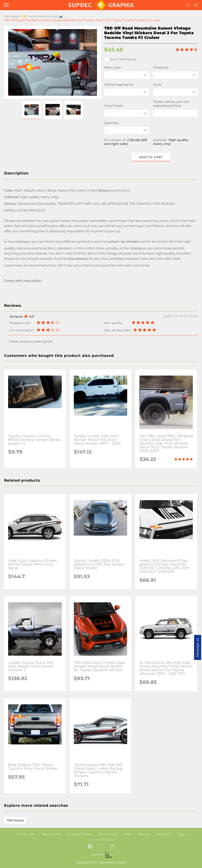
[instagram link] (112, 847)
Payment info (51, 834)
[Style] (176, 92)
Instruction (164, 834)
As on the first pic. (121, 59)
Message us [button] (198, 647)
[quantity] (127, 130)
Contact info (26, 834)
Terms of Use (108, 834)
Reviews (143, 834)
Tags (182, 834)
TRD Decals (15, 820)
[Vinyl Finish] (127, 113)
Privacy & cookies (80, 834)
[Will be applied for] (127, 92)
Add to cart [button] (151, 157)
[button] (32, 110)
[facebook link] (90, 847)
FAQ (127, 834)
